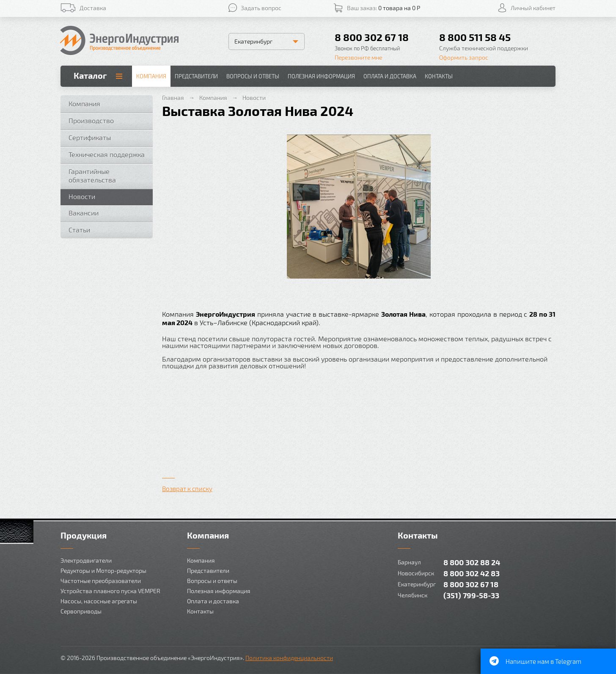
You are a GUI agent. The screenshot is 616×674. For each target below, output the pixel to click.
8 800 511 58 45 (475, 37)
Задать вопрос (261, 8)
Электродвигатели (86, 560)
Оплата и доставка (390, 76)
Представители (196, 76)
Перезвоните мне (358, 57)
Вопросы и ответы (253, 76)
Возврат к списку (187, 489)
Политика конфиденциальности (289, 658)
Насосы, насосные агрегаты (99, 601)
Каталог (90, 75)
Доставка (93, 8)
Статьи (79, 230)
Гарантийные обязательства (92, 175)
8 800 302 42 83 (472, 573)
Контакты (439, 76)
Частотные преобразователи (101, 581)
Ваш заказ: (384, 8)
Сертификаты (90, 137)
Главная (173, 98)
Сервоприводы (81, 611)
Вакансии (84, 213)
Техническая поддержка (107, 154)
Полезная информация (321, 76)
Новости (82, 196)
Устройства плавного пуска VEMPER (110, 591)
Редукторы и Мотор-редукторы (103, 570)
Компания (151, 76)
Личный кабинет (533, 8)
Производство (91, 120)
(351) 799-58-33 (471, 595)
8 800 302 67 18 (372, 37)
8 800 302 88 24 (472, 562)
